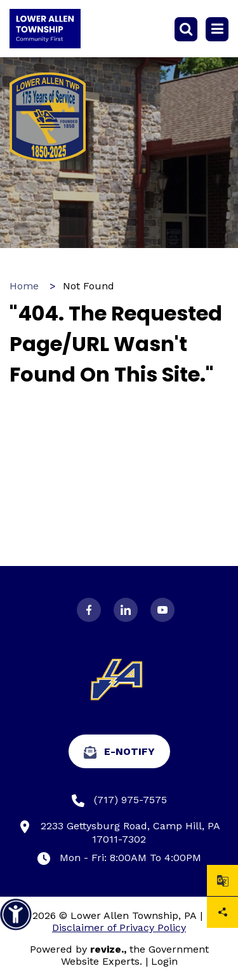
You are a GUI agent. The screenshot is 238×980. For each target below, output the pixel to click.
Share (223, 912)
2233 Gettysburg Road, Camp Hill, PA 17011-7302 (119, 832)
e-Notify (119, 752)
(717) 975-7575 (119, 800)
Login (164, 961)
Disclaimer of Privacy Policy (119, 928)
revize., (108, 949)
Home (24, 286)
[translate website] (222, 880)
